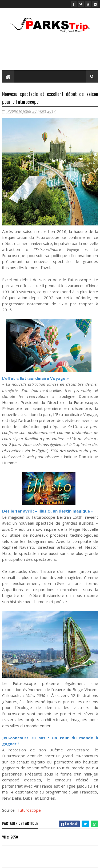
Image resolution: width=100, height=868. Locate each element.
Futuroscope (29, 810)
